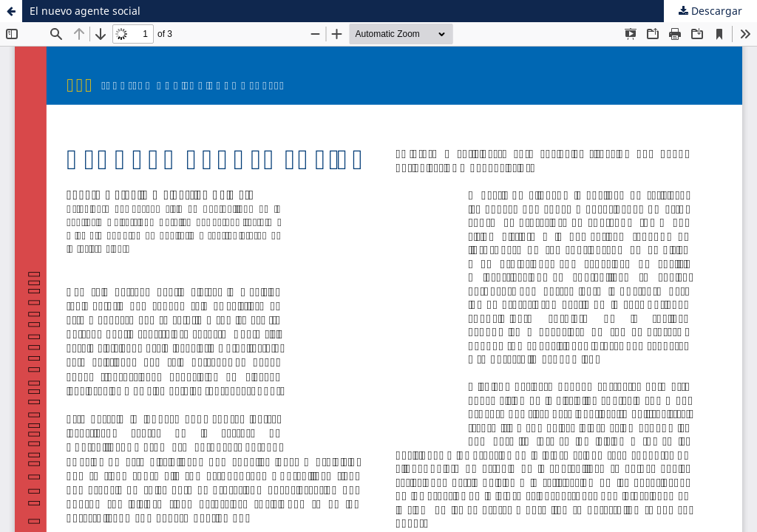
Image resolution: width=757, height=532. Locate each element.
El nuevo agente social (85, 11)
